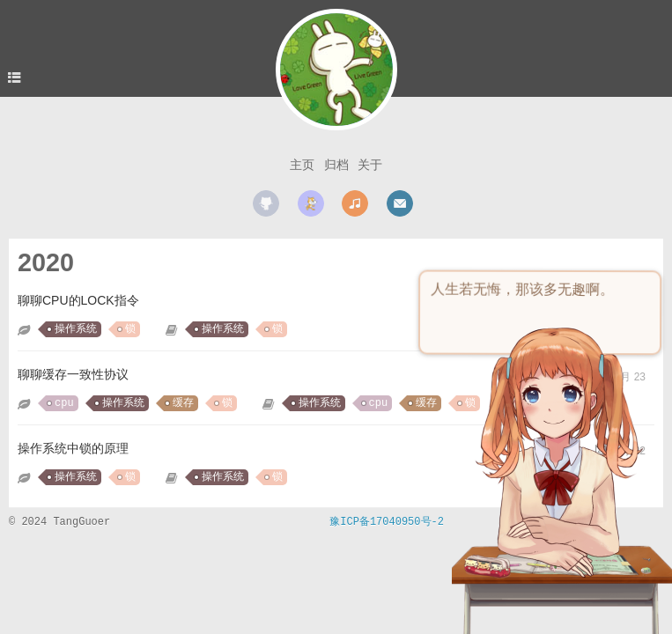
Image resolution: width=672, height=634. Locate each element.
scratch (311, 203)
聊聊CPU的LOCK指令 (78, 300)
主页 (302, 165)
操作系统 (76, 329)
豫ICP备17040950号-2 (387, 522)
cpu (64, 403)
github (266, 203)
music (355, 203)
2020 (46, 262)
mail (400, 203)
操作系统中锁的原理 (73, 448)
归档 (336, 165)
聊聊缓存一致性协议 (73, 374)
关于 (370, 165)
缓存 (183, 403)
